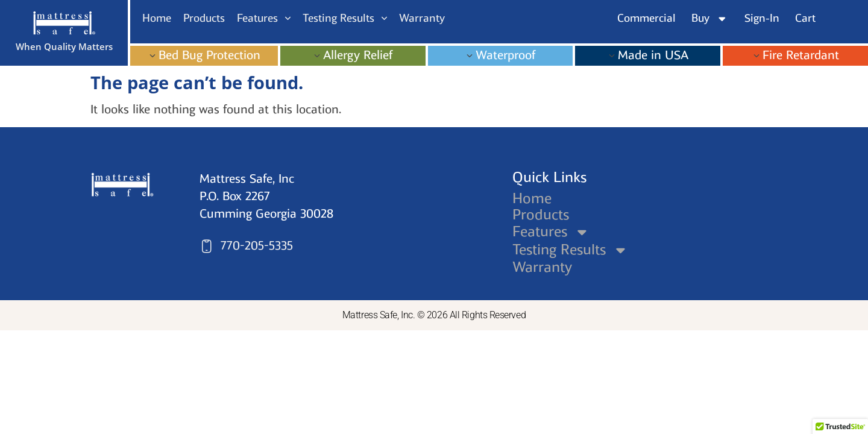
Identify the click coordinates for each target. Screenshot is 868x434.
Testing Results (571, 250)
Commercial (646, 18)
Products (541, 215)
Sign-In (762, 18)
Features (552, 232)
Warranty (542, 267)
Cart (805, 18)
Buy (710, 18)
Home (532, 198)
